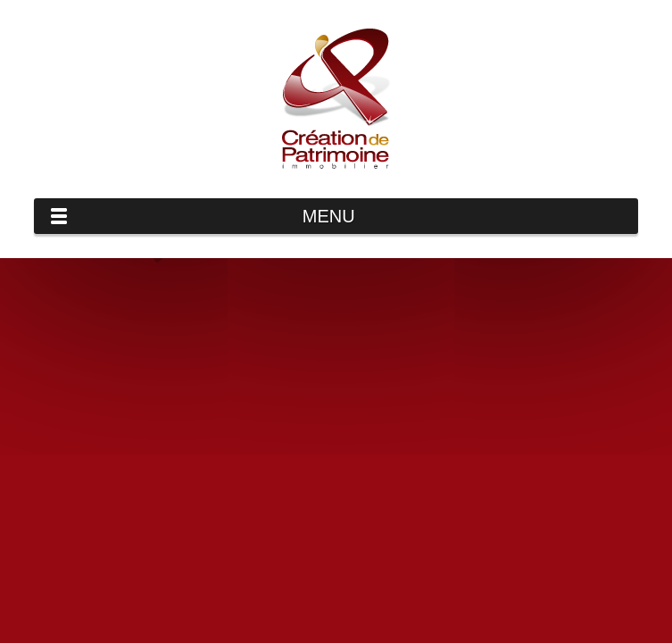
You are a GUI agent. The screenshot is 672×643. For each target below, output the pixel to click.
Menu (329, 216)
